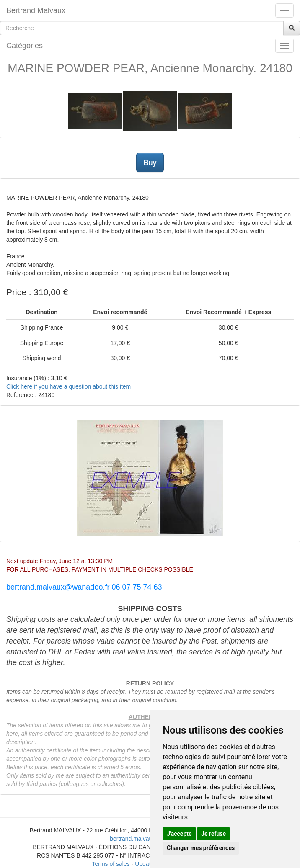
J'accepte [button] (179, 834)
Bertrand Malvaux (36, 10)
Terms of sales (111, 864)
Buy (150, 162)
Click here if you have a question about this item (69, 386)
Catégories (25, 46)
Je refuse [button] (213, 834)
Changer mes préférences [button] (201, 848)
